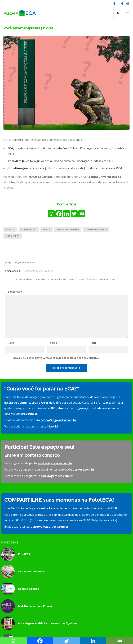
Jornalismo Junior (96, 229)
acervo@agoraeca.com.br (77, 470)
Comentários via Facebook (39, 271)
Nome (12, 343)
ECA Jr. (47, 229)
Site (94, 343)
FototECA (24, 554)
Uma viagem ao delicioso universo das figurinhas (48, 623)
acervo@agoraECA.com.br (58, 420)
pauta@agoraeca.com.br (55, 463)
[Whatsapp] (51, 214)
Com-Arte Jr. (29, 229)
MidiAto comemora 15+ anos (36, 606)
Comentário (16, 292)
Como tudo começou (31, 571)
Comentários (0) (12, 271)
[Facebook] (59, 214)
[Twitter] (74, 214)
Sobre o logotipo (28, 589)
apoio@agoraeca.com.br (56, 476)
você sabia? (13, 236)
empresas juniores (68, 229)
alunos (10, 229)
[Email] (82, 214)
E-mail (54, 343)
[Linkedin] (66, 214)
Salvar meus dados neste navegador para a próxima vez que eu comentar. (56, 358)
